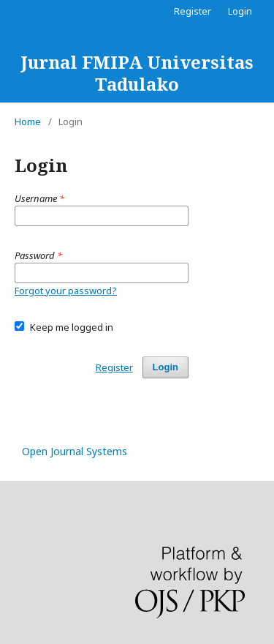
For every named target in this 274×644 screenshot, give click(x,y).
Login (240, 11)
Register (193, 11)
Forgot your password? (66, 291)
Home (28, 121)
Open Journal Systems (75, 451)
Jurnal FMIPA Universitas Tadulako (137, 73)
